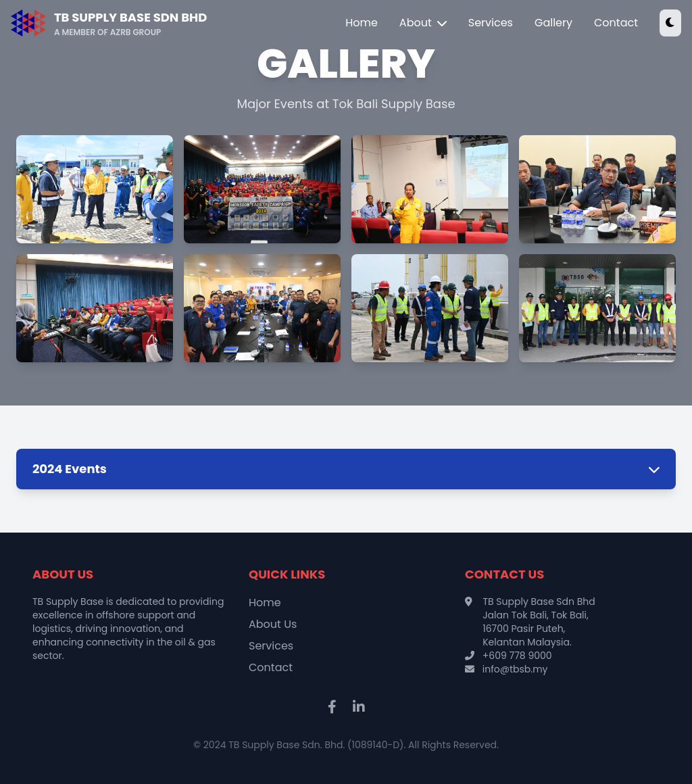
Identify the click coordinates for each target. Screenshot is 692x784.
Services (491, 23)
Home (362, 23)
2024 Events (346, 469)
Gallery (553, 23)
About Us (273, 624)
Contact (616, 23)
